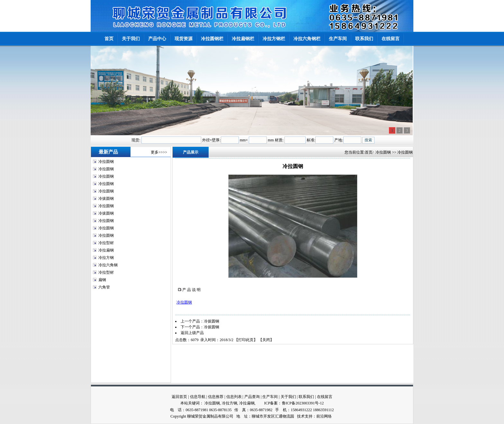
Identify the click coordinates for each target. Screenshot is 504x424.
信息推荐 (216, 397)
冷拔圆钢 (106, 199)
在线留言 (325, 397)
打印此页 (246, 340)
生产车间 (270, 397)
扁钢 (102, 280)
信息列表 (234, 397)
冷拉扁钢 (106, 250)
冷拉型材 (106, 243)
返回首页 (179, 397)
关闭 (266, 340)
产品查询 (252, 397)
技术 (301, 416)
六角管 (104, 287)
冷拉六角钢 (108, 265)
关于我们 (288, 397)
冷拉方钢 (106, 258)
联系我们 (306, 397)
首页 (369, 152)
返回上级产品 (192, 333)
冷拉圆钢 (106, 162)
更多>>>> (159, 152)
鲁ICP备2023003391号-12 (303, 403)
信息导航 (198, 397)
